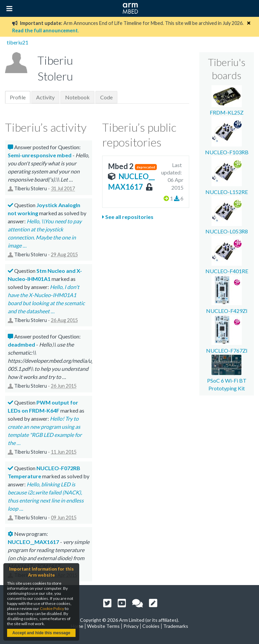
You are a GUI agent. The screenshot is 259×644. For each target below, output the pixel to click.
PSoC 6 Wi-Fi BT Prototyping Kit (227, 381)
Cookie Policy (52, 608)
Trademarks (176, 626)
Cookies (151, 626)
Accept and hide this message (41, 633)
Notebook (77, 97)
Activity (45, 97)
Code (106, 97)
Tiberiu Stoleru (31, 188)
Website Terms (103, 626)
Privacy (131, 626)
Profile (18, 97)
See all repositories (128, 217)
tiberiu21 (18, 42)
